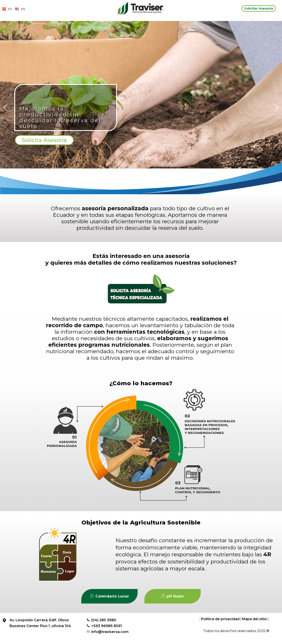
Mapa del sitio (254, 624)
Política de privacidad (220, 624)
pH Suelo (172, 601)
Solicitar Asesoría (259, 8)
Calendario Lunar (109, 601)
